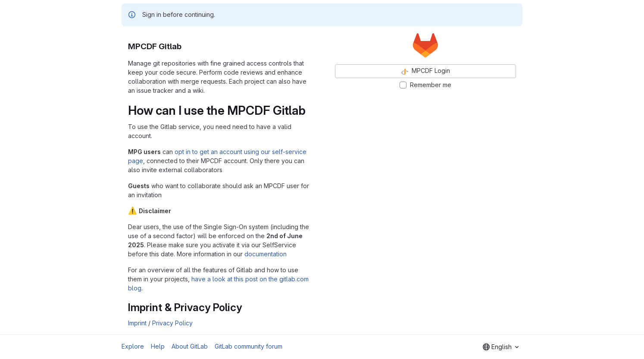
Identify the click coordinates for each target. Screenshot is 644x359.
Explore (133, 346)
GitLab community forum (249, 346)
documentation (266, 254)
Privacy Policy (172, 323)
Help (158, 346)
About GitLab (190, 346)
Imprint (137, 323)
